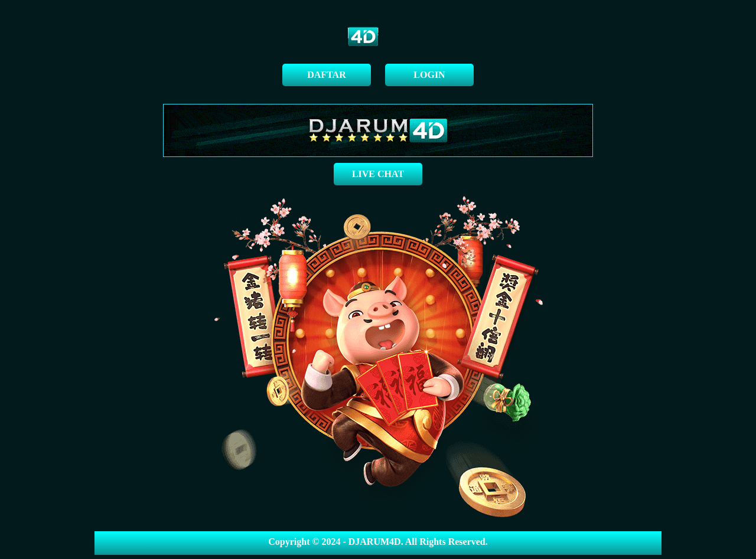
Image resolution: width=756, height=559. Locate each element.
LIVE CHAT (378, 174)
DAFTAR (326, 75)
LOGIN (429, 75)
